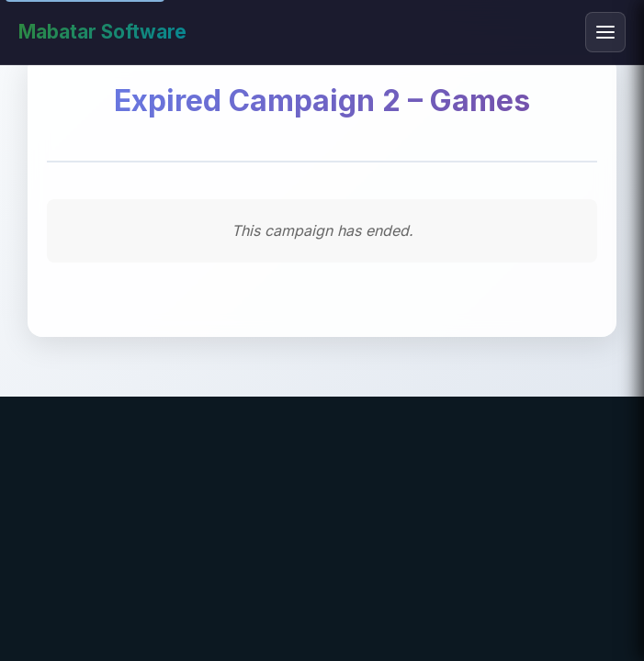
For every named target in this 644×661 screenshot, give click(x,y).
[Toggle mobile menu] (605, 32)
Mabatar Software (102, 32)
